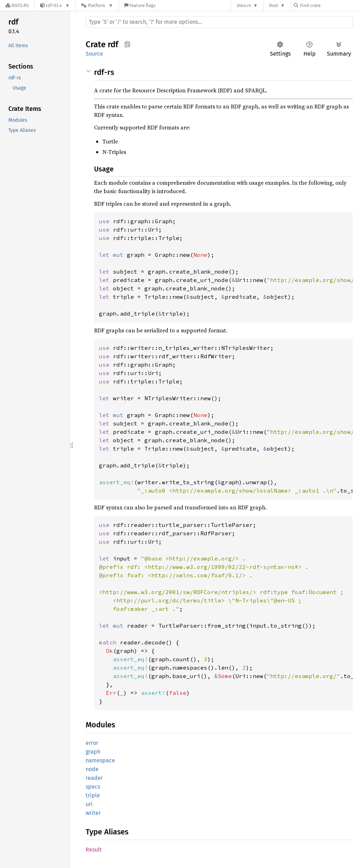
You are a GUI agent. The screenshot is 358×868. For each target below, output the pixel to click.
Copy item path (127, 44)
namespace (100, 760)
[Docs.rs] (17, 5)
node (92, 769)
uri (89, 804)
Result (94, 850)
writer (93, 813)
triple (93, 795)
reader (94, 778)
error (92, 743)
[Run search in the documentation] (219, 22)
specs (93, 787)
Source (94, 54)
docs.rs (244, 5)
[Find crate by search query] (329, 5)
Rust (274, 5)
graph (93, 752)
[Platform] (97, 5)
